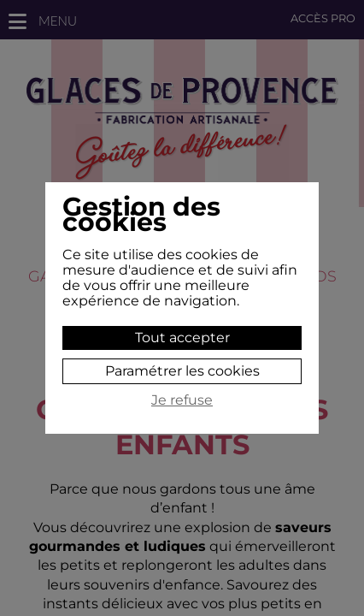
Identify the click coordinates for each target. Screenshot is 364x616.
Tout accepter (182, 338)
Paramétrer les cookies (182, 371)
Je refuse (182, 400)
